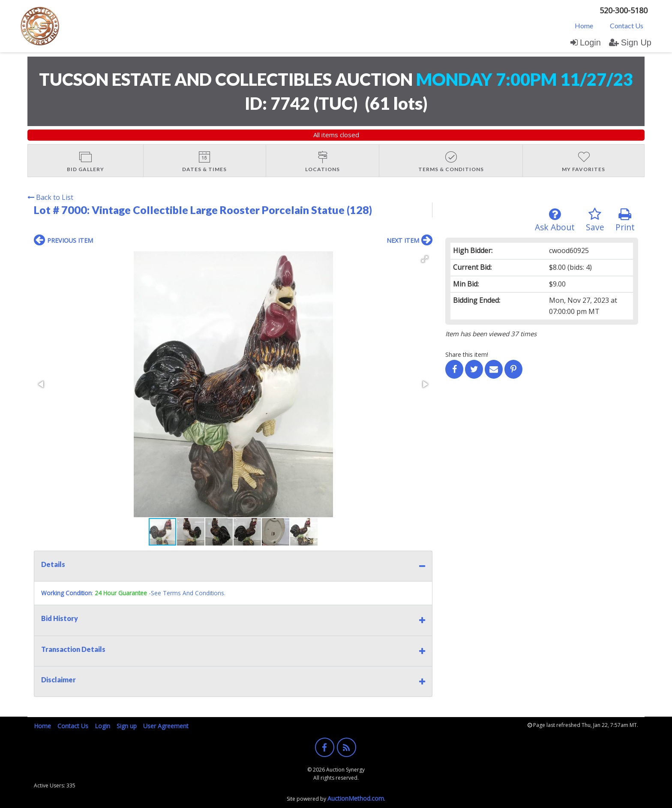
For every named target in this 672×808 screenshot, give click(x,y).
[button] (425, 259)
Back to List (50, 197)
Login (586, 42)
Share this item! (467, 354)
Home (584, 26)
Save (595, 220)
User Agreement (166, 726)
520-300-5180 (624, 10)
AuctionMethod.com (356, 798)
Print (625, 220)
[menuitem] (584, 25)
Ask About (555, 220)
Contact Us (627, 26)
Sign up (127, 726)
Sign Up (630, 42)
